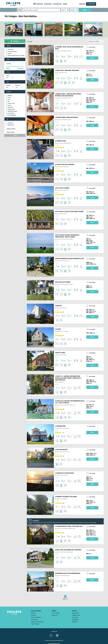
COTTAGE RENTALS (48, 4)
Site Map (33, 613)
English (33, 624)
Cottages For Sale (76, 615)
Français (37, 624)
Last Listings (75, 617)
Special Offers (75, 620)
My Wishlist (75, 622)
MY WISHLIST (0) (39, 4)
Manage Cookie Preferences (37, 622)
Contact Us (34, 615)
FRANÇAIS (65, 4)
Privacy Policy (34, 620)
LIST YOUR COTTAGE (91, 4)
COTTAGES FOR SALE (57, 4)
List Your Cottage (55, 613)
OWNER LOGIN (82, 4)
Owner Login (54, 615)
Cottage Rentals (76, 613)
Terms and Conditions (36, 617)
